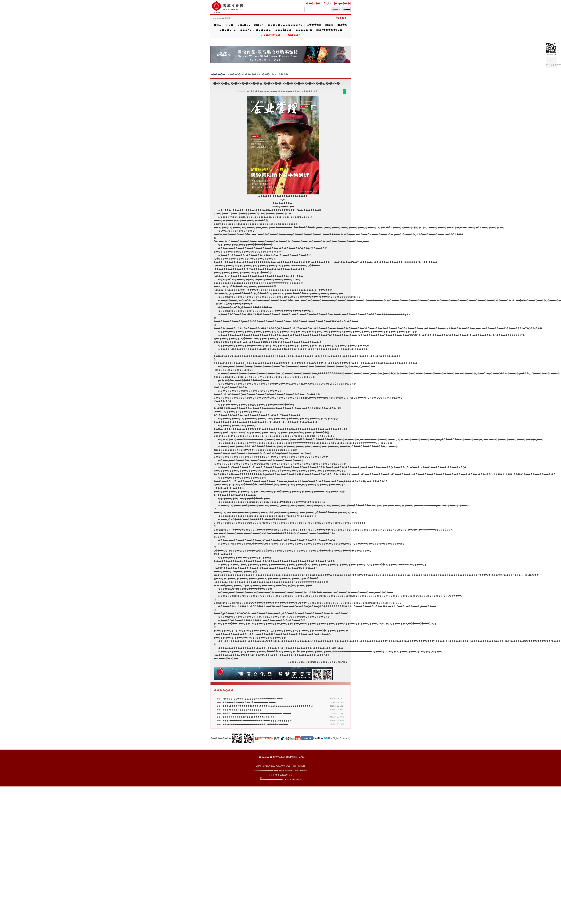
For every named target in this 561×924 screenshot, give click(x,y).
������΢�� (344, 91)
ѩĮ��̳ (229, 25)
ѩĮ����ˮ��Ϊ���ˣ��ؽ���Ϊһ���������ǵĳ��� (253, 699)
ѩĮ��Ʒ (259, 25)
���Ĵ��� (283, 30)
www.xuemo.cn (266, 91)
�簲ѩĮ (218, 25)
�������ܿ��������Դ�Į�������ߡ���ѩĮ (250, 702)
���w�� (313, 3)
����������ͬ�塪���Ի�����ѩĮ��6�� (249, 717)
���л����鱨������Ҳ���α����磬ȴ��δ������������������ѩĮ (268, 706)
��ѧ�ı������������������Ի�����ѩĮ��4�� (255, 724)
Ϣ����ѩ (314, 25)
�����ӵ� (228, 30)
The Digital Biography (339, 738)
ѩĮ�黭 (329, 25)
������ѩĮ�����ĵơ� (285, 25)
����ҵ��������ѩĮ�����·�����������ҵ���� (257, 713)
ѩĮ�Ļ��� (218, 74)
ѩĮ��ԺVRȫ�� (270, 35)
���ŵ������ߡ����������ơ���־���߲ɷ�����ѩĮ (257, 721)
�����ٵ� (304, 30)
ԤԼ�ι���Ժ (292, 35)
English (328, 3)
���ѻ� (246, 30)
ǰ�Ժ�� (342, 25)
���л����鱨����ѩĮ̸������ (242, 710)
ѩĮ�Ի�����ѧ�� (329, 30)
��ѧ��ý (244, 25)
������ (263, 30)
